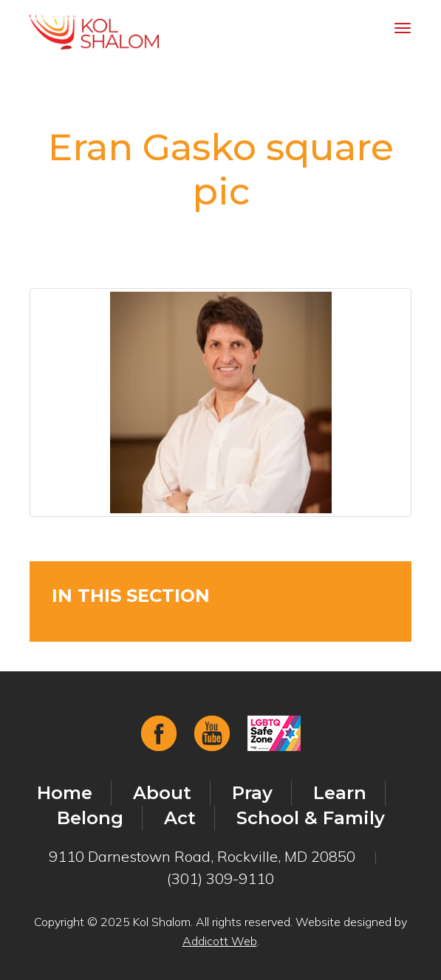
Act (180, 818)
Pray (252, 793)
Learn (340, 793)
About (162, 793)
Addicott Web (220, 941)
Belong (90, 818)
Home (65, 793)
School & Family (311, 818)
